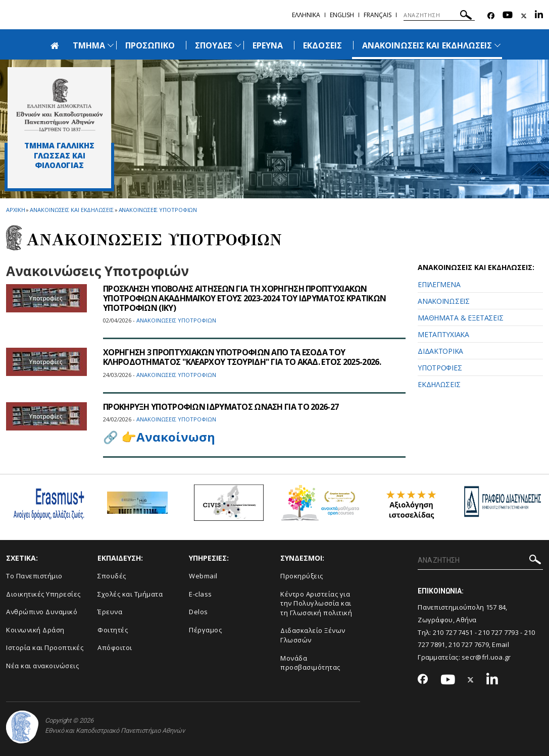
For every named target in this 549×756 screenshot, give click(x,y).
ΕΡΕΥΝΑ (268, 45)
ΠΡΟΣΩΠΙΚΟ (150, 45)
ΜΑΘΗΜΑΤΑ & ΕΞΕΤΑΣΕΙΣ (460, 318)
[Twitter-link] (524, 16)
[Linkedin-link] (539, 16)
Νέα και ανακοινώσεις (42, 666)
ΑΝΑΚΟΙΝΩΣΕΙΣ (443, 301)
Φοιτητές (113, 630)
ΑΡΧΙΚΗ (15, 210)
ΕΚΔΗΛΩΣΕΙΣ (439, 384)
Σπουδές (112, 576)
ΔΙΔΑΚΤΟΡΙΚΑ (440, 351)
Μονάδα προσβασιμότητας (310, 663)
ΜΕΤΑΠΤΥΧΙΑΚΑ (443, 334)
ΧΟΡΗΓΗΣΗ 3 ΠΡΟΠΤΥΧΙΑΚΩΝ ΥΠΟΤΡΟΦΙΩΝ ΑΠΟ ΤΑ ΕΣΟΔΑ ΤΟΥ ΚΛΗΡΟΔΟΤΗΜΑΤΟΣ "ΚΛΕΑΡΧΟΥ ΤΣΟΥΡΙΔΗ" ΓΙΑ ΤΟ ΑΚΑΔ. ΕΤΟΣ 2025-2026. (242, 357)
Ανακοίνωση (176, 437)
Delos (198, 612)
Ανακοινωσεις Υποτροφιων (158, 210)
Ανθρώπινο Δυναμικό (42, 612)
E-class (201, 594)
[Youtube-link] (508, 16)
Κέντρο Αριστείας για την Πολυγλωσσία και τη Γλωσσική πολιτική (316, 603)
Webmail (203, 576)
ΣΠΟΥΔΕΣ (214, 45)
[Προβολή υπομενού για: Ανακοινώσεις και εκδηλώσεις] (497, 45)
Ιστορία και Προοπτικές (45, 647)
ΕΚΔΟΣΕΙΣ (322, 45)
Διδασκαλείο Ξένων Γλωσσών (313, 635)
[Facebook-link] (491, 16)
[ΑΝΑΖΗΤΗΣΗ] (439, 15)
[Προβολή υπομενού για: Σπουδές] (238, 45)
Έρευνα (110, 612)
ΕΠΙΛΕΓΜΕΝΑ (439, 284)
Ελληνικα (306, 15)
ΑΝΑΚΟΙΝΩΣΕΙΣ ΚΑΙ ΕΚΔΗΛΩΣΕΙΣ (427, 45)
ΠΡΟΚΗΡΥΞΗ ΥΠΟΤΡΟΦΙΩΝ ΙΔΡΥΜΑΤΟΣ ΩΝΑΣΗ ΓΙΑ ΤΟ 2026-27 (221, 407)
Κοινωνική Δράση (35, 630)
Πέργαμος (205, 630)
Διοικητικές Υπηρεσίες (43, 594)
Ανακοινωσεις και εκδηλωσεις (71, 210)
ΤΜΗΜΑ (89, 45)
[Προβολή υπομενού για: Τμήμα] (111, 45)
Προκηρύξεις (302, 576)
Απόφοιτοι (115, 647)
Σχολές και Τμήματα (130, 594)
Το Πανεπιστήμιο (34, 576)
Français (378, 15)
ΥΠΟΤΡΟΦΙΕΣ (440, 368)
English (342, 15)
